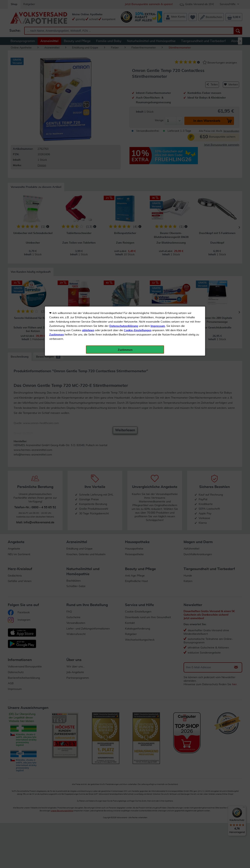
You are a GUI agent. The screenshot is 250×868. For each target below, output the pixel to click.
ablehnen (88, 92)
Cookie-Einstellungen (138, 92)
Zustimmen (57, 96)
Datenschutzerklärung (124, 88)
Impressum (158, 88)
